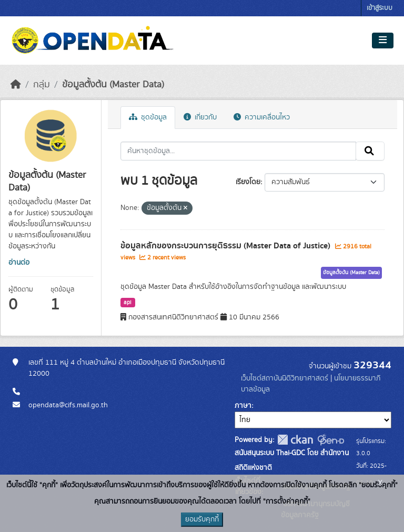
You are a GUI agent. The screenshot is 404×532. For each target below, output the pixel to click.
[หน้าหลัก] (16, 85)
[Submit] (370, 151)
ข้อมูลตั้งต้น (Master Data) (113, 85)
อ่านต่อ (19, 263)
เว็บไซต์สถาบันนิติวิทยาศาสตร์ (285, 378)
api (128, 303)
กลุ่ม (42, 85)
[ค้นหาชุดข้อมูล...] (239, 151)
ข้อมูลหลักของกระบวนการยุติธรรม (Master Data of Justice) (226, 246)
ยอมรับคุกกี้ (202, 519)
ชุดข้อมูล (148, 117)
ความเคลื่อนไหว (262, 117)
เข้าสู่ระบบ (380, 8)
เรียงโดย (248, 182)
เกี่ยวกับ (200, 117)
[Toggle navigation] (383, 41)
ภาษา (243, 406)
